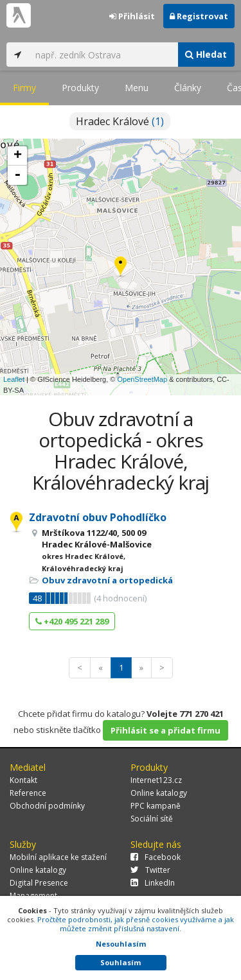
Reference (28, 793)
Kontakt (23, 780)
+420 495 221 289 (72, 621)
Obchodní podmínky (47, 806)
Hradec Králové (120, 121)
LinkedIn (153, 883)
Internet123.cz (156, 780)
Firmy (24, 88)
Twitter (150, 870)
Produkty (80, 88)
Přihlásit (132, 16)
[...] (103, 55)
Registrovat (199, 16)
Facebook (156, 857)
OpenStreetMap (142, 379)
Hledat (206, 54)
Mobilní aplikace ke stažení (58, 857)
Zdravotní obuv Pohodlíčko (98, 517)
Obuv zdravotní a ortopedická (107, 580)
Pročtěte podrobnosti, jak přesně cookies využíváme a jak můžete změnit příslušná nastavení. (136, 924)
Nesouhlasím (121, 944)
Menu (137, 88)
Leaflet (14, 379)
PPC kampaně (156, 806)
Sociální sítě (152, 819)
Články (188, 88)
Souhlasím (121, 962)
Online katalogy (159, 793)
